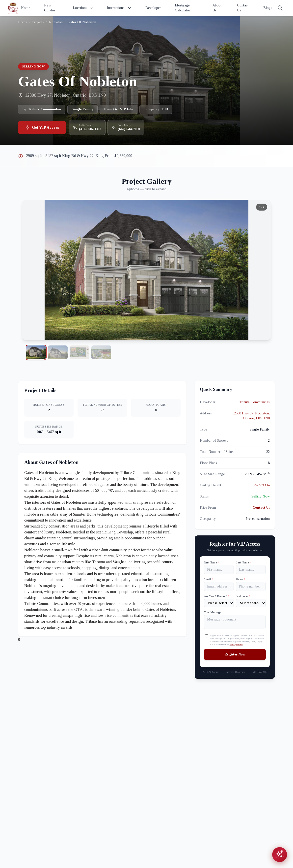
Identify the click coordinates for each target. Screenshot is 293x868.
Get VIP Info (262, 485)
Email (208, 579)
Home (26, 8)
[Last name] (251, 570)
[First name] (219, 570)
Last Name (243, 562)
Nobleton (56, 22)
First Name (211, 562)
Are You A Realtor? (216, 596)
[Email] (219, 587)
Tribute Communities (254, 402)
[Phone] (251, 587)
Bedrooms (243, 596)
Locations (83, 8)
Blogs (268, 8)
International (119, 8)
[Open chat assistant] (280, 855)
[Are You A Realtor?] (219, 603)
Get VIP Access (42, 127)
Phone (240, 579)
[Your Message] (235, 622)
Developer (153, 8)
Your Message (212, 612)
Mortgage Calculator (183, 8)
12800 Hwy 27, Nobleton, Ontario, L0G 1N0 (251, 416)
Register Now (235, 654)
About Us (217, 8)
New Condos (50, 8)
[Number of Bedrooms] (251, 603)
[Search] (280, 8)
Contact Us (243, 8)
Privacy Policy (236, 645)
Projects (38, 22)
